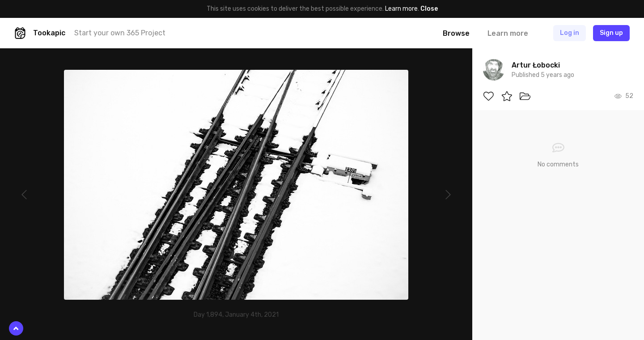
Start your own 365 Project (120, 33)
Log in (570, 33)
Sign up (611, 33)
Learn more (401, 9)
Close (429, 9)
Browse (456, 33)
